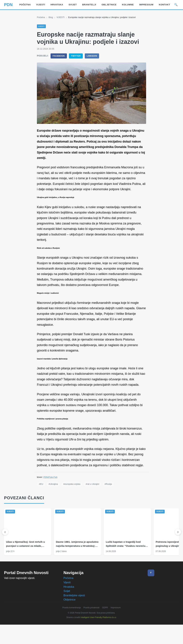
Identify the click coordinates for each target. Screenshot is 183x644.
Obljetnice (70, 621)
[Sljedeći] (178, 554)
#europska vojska (73, 506)
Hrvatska (69, 608)
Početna (41, 17)
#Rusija (112, 506)
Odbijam (125, 639)
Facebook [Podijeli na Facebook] (59, 56)
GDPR (106, 630)
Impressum (117, 630)
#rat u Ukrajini (95, 506)
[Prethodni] (5, 554)
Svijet (67, 613)
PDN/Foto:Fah (51, 499)
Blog (51, 17)
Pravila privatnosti (92, 630)
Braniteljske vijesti (75, 617)
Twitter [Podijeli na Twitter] (76, 56)
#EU (41, 506)
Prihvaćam (108, 639)
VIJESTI (61, 17)
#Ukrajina (53, 506)
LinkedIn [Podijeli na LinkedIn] (92, 56)
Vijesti (67, 604)
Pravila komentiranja (70, 630)
